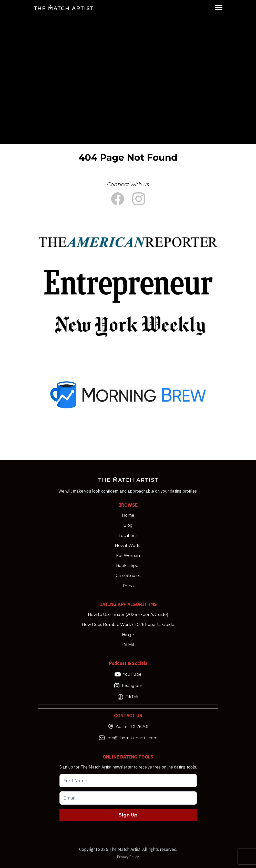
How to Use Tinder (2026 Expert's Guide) (128, 615)
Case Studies (128, 576)
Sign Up (128, 815)
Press (128, 586)
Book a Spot (128, 566)
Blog (128, 525)
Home (128, 515)
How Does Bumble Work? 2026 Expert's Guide (128, 625)
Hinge (128, 635)
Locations (128, 536)
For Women (128, 556)
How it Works (128, 546)
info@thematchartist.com (128, 738)
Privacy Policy (128, 857)
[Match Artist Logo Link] (64, 8)
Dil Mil (128, 645)
